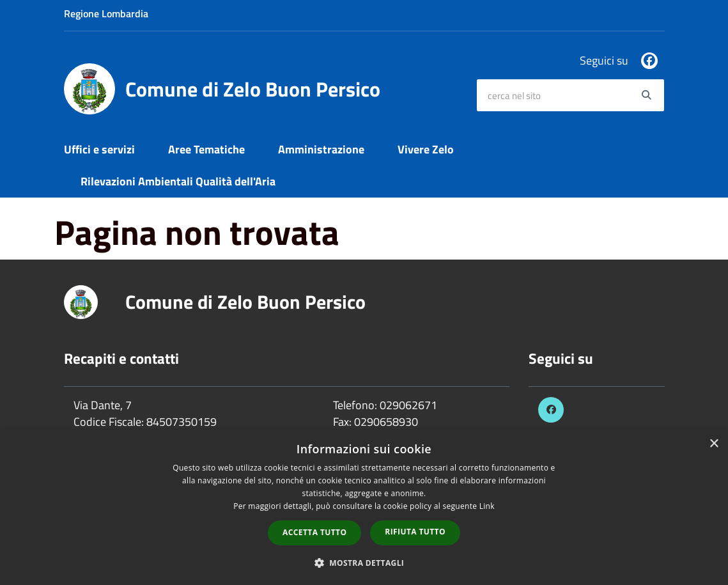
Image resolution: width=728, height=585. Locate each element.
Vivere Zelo (426, 149)
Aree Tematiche (206, 149)
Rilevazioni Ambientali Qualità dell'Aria (178, 181)
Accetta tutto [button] (314, 532)
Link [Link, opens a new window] (487, 506)
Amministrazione (321, 149)
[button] (364, 562)
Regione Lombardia (106, 13)
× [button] (714, 444)
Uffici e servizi (99, 149)
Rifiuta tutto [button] (415, 532)
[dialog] (364, 508)
